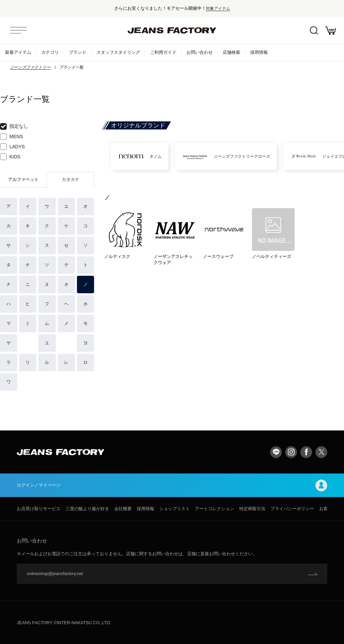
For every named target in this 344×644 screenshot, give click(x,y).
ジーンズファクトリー (30, 67)
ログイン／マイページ (172, 485)
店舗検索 (231, 52)
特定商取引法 (252, 509)
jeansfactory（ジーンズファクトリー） (172, 30)
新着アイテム (18, 52)
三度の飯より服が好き (87, 509)
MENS (11, 137)
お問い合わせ (200, 52)
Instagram (291, 452)
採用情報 (259, 52)
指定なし (14, 126)
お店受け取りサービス (39, 509)
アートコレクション (214, 509)
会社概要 (123, 509)
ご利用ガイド (163, 52)
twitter (321, 452)
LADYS (12, 147)
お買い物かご (331, 30)
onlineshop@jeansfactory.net (55, 574)
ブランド (78, 52)
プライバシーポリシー (292, 509)
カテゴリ (50, 52)
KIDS (10, 157)
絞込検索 (314, 30)
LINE (276, 452)
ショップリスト (175, 509)
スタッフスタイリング (118, 52)
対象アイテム (218, 8)
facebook (306, 452)
